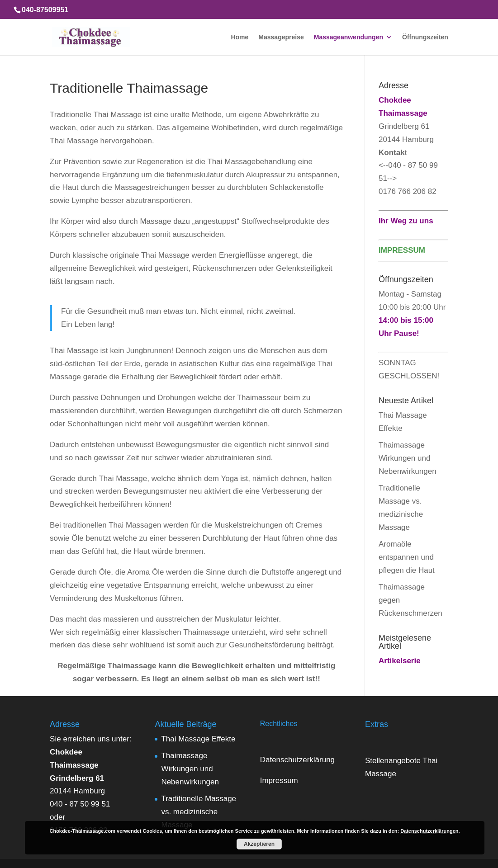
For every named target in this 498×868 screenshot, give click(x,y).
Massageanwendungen (349, 37)
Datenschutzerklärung (297, 760)
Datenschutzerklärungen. (430, 831)
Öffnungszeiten (425, 37)
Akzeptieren (259, 844)
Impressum (279, 781)
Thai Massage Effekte (198, 739)
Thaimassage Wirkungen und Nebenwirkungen (408, 458)
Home (240, 37)
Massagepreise (281, 37)
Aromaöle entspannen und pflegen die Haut (407, 557)
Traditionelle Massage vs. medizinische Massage (199, 812)
